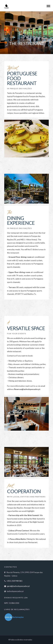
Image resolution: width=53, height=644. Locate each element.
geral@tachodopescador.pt (18, 586)
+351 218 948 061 (15, 581)
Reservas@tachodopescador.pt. (27, 389)
